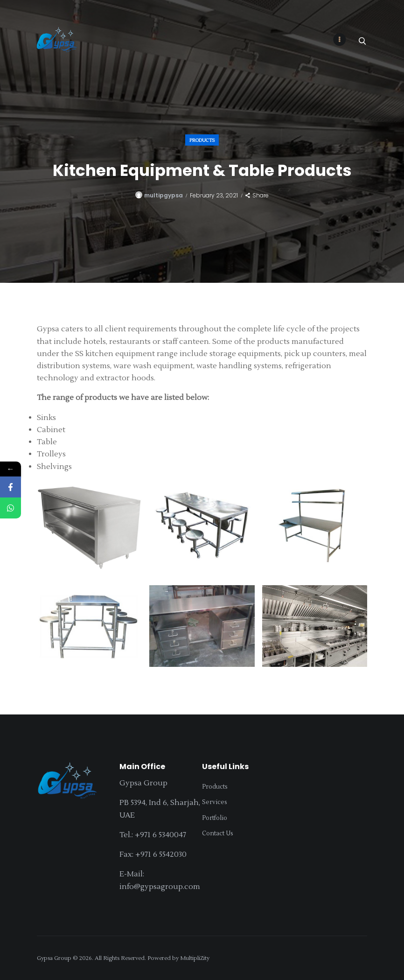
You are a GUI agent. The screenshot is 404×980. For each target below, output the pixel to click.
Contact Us (218, 833)
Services (215, 802)
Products (202, 140)
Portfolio (215, 818)
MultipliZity (195, 958)
